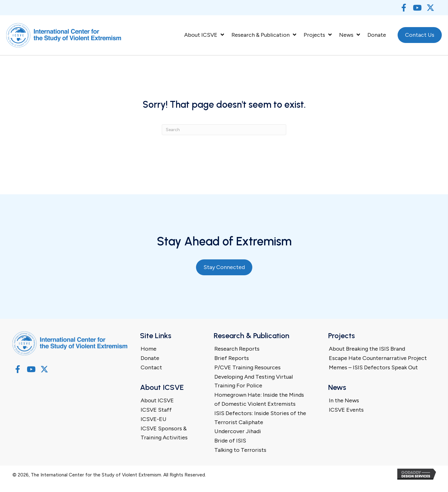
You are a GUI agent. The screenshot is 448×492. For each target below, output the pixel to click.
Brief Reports (232, 358)
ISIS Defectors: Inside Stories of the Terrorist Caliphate (260, 418)
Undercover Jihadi (238, 431)
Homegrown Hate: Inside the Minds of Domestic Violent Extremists (259, 399)
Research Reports (237, 349)
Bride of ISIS (230, 441)
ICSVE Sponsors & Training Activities (164, 433)
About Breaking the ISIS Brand (367, 349)
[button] (404, 8)
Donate (150, 358)
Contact (151, 367)
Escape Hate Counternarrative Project (378, 358)
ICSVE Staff (156, 410)
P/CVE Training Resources (247, 367)
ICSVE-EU (154, 419)
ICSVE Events (346, 410)
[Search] (224, 130)
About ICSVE (157, 400)
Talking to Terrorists (240, 450)
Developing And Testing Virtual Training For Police (254, 381)
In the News (344, 400)
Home (149, 349)
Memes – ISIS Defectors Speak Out (373, 367)
